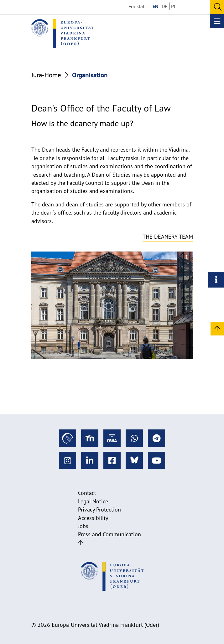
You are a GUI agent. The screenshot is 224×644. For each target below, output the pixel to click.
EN (156, 6)
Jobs (83, 526)
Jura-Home (46, 75)
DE (165, 6)
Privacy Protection (99, 509)
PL (174, 6)
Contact (87, 493)
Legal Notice (93, 501)
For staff (137, 6)
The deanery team (168, 237)
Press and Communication (109, 534)
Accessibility (93, 518)
